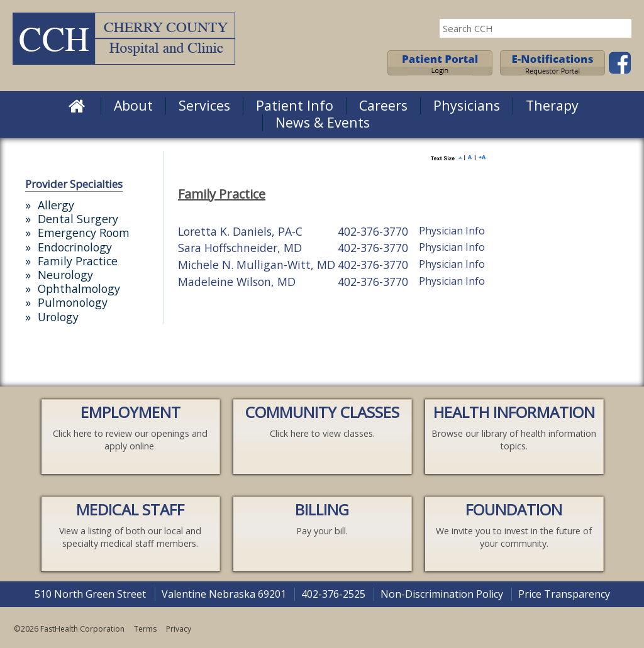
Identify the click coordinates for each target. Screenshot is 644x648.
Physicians (467, 105)
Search (619, 28)
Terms (145, 629)
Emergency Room (84, 233)
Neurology (65, 275)
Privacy (179, 629)
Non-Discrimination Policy (442, 594)
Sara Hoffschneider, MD (240, 248)
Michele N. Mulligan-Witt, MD (257, 265)
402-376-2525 (333, 594)
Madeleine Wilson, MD (237, 282)
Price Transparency (564, 594)
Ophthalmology (79, 288)
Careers (383, 105)
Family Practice (78, 261)
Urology (58, 317)
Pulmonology (73, 302)
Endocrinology (75, 247)
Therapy (552, 105)
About (133, 105)
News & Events (323, 122)
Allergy (56, 205)
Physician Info (452, 231)
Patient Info (295, 105)
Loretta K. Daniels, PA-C (240, 231)
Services (204, 105)
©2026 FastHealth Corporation (69, 629)
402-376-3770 (373, 231)
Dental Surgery (78, 219)
